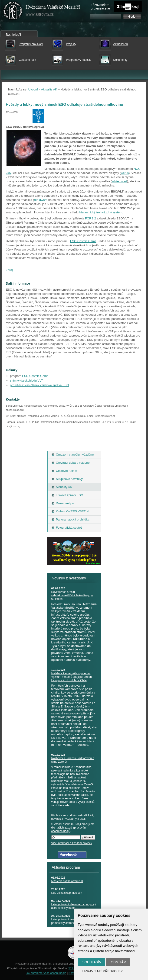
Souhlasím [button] (92, 962)
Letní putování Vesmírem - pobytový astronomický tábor (74, 906)
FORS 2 (90, 218)
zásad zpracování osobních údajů (69, 829)
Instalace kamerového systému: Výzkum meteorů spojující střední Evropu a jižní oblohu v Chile (72, 677)
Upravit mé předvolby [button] (103, 971)
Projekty (71, 44)
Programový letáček (78, 60)
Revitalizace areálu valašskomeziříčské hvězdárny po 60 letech (72, 595)
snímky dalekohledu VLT (26, 381)
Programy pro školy (31, 44)
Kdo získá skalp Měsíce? (67, 893)
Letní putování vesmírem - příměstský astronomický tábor (70, 921)
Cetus (125, 173)
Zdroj (9, 270)
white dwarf (119, 181)
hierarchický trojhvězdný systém (101, 212)
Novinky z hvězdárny (69, 578)
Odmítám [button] (118, 962)
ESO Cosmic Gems (83, 241)
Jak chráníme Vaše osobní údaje (46, 973)
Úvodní (33, 89)
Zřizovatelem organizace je (100, 7)
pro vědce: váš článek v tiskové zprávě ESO (39, 385)
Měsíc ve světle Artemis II (67, 881)
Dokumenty (120, 60)
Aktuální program (66, 867)
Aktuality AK (121, 44)
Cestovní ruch (27, 60)
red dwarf (40, 200)
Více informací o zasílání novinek (72, 843)
